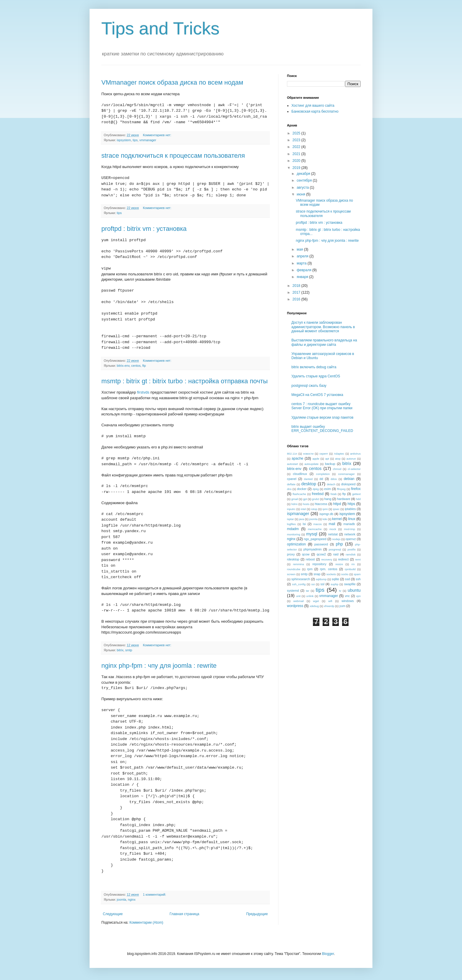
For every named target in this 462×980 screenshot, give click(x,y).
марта (302, 263)
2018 (297, 286)
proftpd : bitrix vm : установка (144, 229)
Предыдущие (257, 914)
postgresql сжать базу (309, 386)
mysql (312, 534)
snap (317, 574)
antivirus (355, 454)
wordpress (295, 606)
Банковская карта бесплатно (315, 111)
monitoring (294, 534)
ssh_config (299, 584)
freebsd (318, 494)
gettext (356, 494)
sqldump (321, 579)
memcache (315, 529)
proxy (291, 554)
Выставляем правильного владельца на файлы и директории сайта (324, 342)
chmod (337, 469)
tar (307, 591)
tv (340, 591)
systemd (293, 591)
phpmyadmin (313, 549)
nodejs (336, 539)
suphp (334, 584)
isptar (290, 519)
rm (353, 564)
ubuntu (354, 590)
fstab (334, 494)
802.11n (292, 454)
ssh (358, 579)
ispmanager (298, 514)
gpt (305, 499)
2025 (297, 133)
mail (332, 524)
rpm (310, 569)
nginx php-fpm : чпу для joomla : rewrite (159, 666)
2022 (297, 147)
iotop (314, 509)
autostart (292, 464)
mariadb (349, 524)
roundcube (294, 569)
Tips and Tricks (160, 28)
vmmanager (148, 140)
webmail (299, 601)
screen (291, 574)
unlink (310, 596)
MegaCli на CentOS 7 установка (317, 395)
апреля (303, 256)
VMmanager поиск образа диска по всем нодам (172, 82)
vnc (347, 596)
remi (358, 559)
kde (325, 519)
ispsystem (124, 140)
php (339, 544)
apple (316, 459)
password (321, 544)
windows (348, 601)
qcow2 (321, 554)
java (302, 519)
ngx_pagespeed (315, 539)
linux (352, 519)
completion (323, 474)
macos (318, 524)
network (350, 534)
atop (338, 459)
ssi (313, 584)
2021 (297, 154)
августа (303, 188)
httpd (337, 504)
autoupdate (311, 464)
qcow (306, 554)
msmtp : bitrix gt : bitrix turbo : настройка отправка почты (185, 381)
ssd (348, 579)
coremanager (346, 474)
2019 (297, 168)
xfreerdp (329, 606)
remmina (298, 564)
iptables (350, 509)
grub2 (316, 499)
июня (301, 194)
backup (330, 464)
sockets (331, 574)
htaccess (321, 504)
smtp (129, 650)
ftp (144, 366)
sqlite (335, 579)
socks (345, 574)
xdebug (314, 606)
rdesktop (293, 559)
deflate (291, 484)
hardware (344, 499)
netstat (333, 534)
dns (289, 489)
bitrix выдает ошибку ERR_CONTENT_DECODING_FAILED (322, 429)
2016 (297, 299)
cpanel (292, 479)
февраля (305, 270)
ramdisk (351, 554)
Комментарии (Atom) (146, 923)
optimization (296, 544)
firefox (356, 489)
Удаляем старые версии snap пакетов (322, 417)
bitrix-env (123, 366)
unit (298, 596)
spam (357, 574)
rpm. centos (329, 569)
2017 (297, 292)
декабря (304, 174)
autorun (351, 459)
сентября (305, 180)
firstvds (143, 392)
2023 (297, 140)
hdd (358, 499)
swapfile (350, 584)
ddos (334, 479)
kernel (337, 519)
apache (297, 458)
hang (328, 499)
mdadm (293, 529)
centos (136, 366)
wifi (330, 601)
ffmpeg (341, 489)
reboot (310, 559)
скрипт (324, 454)
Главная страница (185, 914)
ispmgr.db (326, 514)
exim (327, 489)
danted (308, 479)
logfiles (291, 524)
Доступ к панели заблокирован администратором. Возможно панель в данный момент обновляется (323, 327)
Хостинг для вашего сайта (313, 106)
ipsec (336, 509)
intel (303, 509)
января (303, 277)
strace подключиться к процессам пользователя (173, 156)
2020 (297, 161)
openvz (351, 539)
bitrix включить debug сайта (314, 367)
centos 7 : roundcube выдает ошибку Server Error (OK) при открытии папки (322, 406)
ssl (322, 584)
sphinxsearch (301, 579)
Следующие (113, 914)
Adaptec (339, 454)
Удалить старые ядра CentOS (316, 376)
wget (316, 601)
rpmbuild (350, 569)
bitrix (120, 650)
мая (300, 249)
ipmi (325, 509)
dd (321, 479)
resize (339, 564)
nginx (132, 900)
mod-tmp (349, 529)
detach (331, 484)
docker (302, 489)
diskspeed (348, 484)
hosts (306, 504)
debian (349, 479)
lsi (304, 524)
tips (135, 140)
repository (319, 564)
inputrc (291, 509)
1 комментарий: (155, 895)
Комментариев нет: (157, 135)
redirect (343, 559)
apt (327, 459)
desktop (309, 484)
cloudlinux (300, 474)
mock (333, 529)
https (352, 504)
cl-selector (354, 469)
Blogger (328, 954)
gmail (294, 499)
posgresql (335, 549)
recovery (327, 559)
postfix (352, 549)
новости (308, 454)
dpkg (316, 489)
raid (336, 554)
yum (342, 606)
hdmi (294, 504)
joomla (121, 900)
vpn (358, 596)
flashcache (299, 494)
